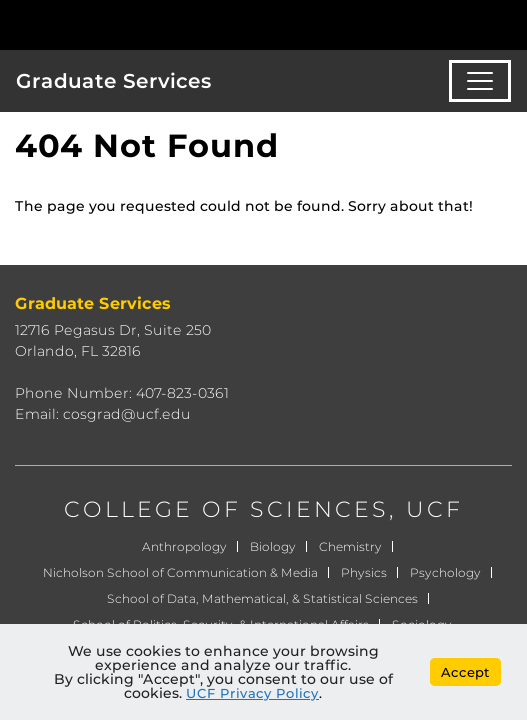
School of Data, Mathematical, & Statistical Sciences (262, 598)
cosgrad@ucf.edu (127, 414)
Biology (273, 546)
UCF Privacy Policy (252, 693)
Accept (465, 672)
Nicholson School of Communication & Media (180, 572)
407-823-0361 (182, 393)
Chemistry (350, 546)
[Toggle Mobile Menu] (507, 23)
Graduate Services (114, 81)
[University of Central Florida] (152, 24)
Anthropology (184, 546)
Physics (364, 572)
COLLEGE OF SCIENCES (226, 509)
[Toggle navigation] (480, 81)
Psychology (445, 572)
